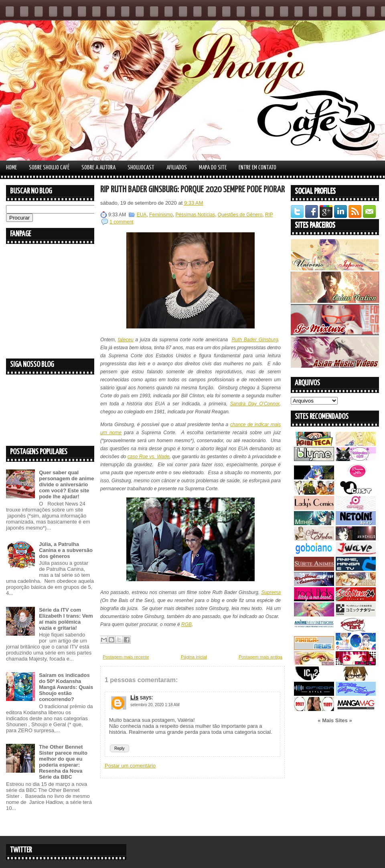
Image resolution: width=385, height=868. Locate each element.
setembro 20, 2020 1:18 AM (155, 705)
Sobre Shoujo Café (49, 168)
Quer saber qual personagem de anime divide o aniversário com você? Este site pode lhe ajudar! (66, 484)
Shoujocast (141, 168)
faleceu (126, 340)
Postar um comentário (130, 766)
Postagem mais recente (126, 657)
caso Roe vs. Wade (149, 457)
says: (147, 697)
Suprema (271, 592)
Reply (120, 748)
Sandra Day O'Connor (255, 404)
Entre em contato (257, 168)
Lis (134, 697)
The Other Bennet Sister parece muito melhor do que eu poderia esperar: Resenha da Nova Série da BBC (63, 762)
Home (11, 168)
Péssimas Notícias (195, 215)
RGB (186, 624)
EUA (142, 215)
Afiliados (177, 168)
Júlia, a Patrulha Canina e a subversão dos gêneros (66, 550)
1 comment (121, 222)
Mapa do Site (213, 168)
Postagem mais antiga (260, 657)
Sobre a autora (98, 168)
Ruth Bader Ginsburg (255, 340)
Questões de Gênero (240, 215)
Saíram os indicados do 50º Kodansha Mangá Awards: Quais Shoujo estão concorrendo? (66, 687)
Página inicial (194, 657)
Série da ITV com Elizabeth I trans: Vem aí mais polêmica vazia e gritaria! (66, 619)
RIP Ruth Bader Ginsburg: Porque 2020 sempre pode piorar (192, 190)
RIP (269, 215)
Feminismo (161, 215)
